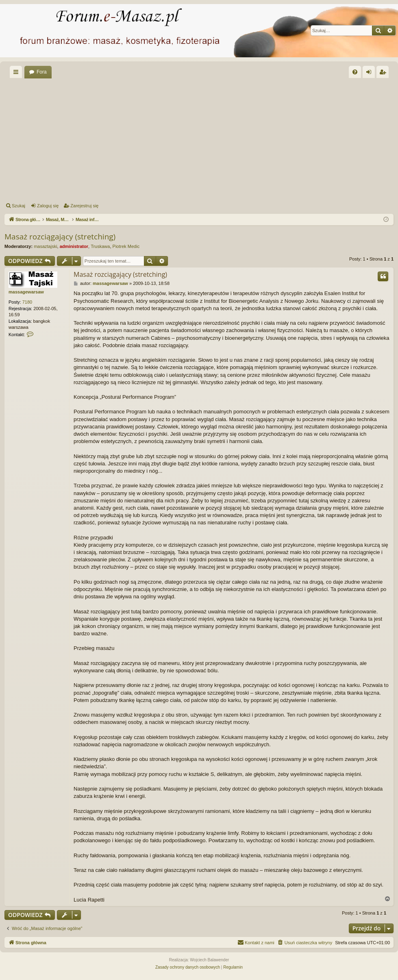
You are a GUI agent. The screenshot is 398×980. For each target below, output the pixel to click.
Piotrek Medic (126, 246)
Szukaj (18, 206)
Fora (42, 72)
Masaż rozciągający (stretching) (60, 237)
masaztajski (45, 246)
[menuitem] (355, 72)
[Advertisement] (200, 139)
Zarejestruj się (84, 206)
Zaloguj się (48, 206)
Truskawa (100, 246)
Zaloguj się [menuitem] (371, 74)
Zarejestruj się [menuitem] (384, 74)
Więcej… (17, 74)
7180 (27, 302)
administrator (74, 246)
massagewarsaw (26, 292)
